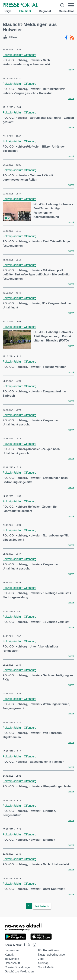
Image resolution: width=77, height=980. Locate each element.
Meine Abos (67, 11)
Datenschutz (13, 963)
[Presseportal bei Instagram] (33, 944)
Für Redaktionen (49, 950)
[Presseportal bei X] (28, 945)
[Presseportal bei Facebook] (24, 945)
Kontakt (9, 955)
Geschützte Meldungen (19, 971)
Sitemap (43, 963)
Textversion (12, 959)
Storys (7, 11)
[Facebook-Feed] (66, 38)
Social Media (46, 967)
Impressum (12, 950)
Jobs (41, 959)
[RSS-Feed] (72, 38)
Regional (45, 11)
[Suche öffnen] (62, 5)
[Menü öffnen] (71, 5)
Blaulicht (25, 11)
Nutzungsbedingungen (52, 955)
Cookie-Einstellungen (18, 967)
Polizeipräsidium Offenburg (20, 55)
